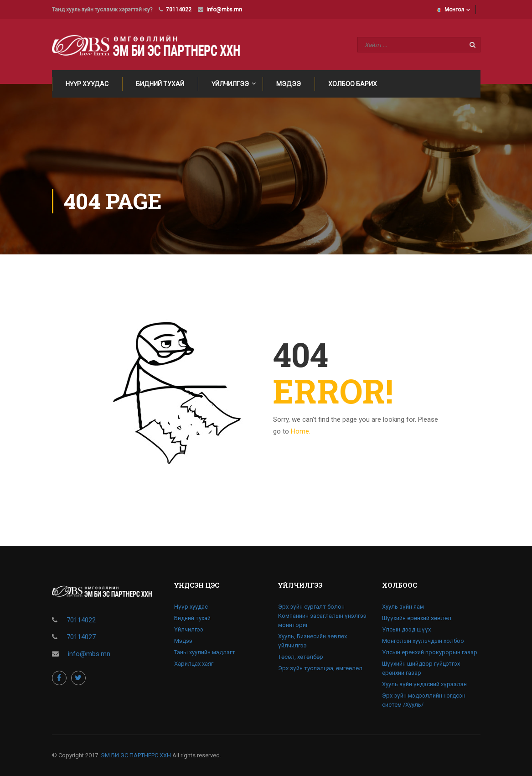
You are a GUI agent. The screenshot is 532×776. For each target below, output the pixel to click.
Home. (301, 431)
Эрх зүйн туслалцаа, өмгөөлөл (320, 668)
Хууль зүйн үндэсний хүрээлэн (424, 684)
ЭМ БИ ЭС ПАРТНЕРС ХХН (136, 755)
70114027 (81, 637)
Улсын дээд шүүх (406, 629)
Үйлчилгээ (230, 84)
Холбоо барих (353, 84)
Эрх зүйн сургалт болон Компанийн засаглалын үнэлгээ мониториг (322, 616)
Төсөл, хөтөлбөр (301, 657)
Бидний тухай (160, 84)
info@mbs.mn (224, 10)
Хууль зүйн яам (403, 607)
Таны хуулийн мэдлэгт (205, 652)
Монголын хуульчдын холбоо (423, 641)
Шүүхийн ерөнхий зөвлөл (417, 618)
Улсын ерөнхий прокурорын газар (430, 652)
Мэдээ (289, 84)
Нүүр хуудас (87, 84)
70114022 (179, 10)
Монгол (450, 10)
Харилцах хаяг (194, 664)
